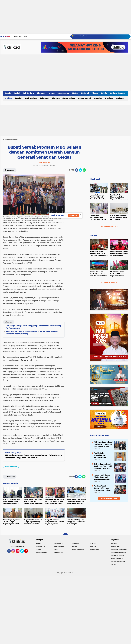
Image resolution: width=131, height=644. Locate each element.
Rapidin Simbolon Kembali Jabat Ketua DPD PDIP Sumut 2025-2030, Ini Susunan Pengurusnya (99, 274)
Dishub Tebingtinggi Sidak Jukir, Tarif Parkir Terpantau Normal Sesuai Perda (103, 466)
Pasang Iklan (116, 546)
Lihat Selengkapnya (109, 498)
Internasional (63, 93)
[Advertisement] (65, 17)
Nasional (85, 93)
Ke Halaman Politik (109, 283)
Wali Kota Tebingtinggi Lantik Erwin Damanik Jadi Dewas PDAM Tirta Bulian (103, 444)
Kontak (114, 564)
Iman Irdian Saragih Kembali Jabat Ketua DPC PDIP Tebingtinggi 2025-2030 (98, 253)
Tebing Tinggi (59, 552)
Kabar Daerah (85, 98)
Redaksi (114, 543)
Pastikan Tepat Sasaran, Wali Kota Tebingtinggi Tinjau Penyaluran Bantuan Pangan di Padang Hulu (102, 488)
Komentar (10, 170)
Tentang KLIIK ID (117, 558)
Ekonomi (41, 93)
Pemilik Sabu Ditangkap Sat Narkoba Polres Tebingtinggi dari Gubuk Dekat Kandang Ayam (103, 455)
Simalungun (94, 549)
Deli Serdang (29, 93)
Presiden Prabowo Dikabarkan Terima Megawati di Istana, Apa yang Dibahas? (119, 197)
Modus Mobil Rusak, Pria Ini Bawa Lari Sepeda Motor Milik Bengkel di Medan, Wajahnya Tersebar (102, 477)
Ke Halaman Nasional (109, 226)
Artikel (17, 93)
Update (73, 215)
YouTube (28, 552)
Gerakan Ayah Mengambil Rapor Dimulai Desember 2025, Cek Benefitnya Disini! (99, 218)
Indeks (8, 93)
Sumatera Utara (41, 552)
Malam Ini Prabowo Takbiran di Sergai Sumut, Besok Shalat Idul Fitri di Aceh (97, 197)
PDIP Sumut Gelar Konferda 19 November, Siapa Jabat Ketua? (119, 274)
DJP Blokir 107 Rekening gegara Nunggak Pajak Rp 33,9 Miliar (119, 217)
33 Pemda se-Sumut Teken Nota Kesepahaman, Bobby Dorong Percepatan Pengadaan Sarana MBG (33, 456)
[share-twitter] (80, 170)
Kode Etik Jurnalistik (118, 552)
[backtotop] (65, 535)
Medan (75, 93)
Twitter (23, 552)
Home (7, 37)
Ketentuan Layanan (118, 561)
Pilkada (95, 93)
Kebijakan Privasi (117, 555)
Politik (104, 93)
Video (10, 98)
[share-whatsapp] (84, 170)
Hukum (51, 93)
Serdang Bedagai (117, 93)
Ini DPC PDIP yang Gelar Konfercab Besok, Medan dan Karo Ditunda (119, 253)
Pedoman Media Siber (119, 549)
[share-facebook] (77, 170)
